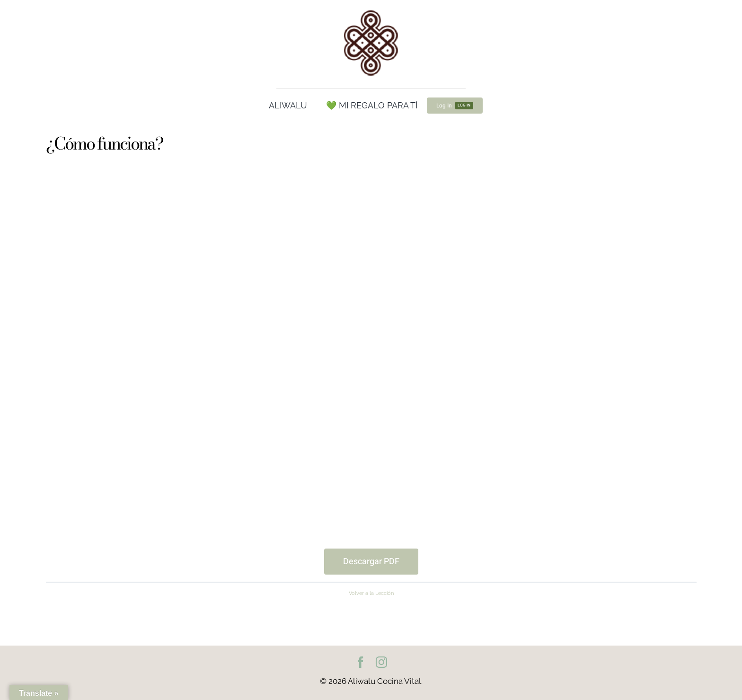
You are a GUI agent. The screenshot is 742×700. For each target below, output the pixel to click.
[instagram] (381, 662)
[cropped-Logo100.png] (371, 11)
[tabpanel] (371, 372)
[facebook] (361, 662)
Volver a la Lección (371, 593)
